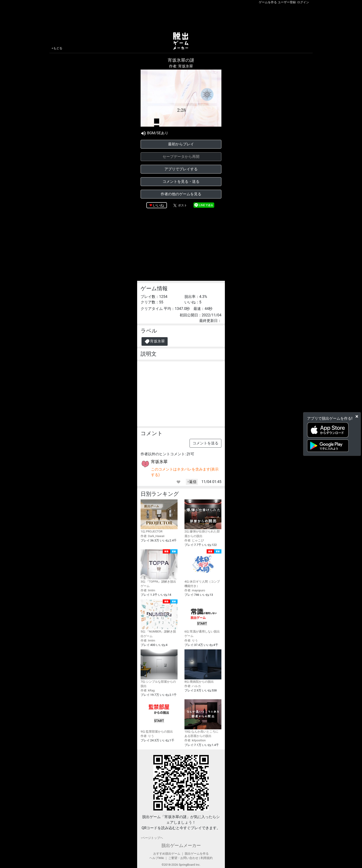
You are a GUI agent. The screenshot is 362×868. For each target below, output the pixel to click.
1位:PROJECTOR (159, 516)
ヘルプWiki (157, 858)
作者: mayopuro (195, 590)
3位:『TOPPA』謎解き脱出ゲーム (159, 568)
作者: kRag (148, 690)
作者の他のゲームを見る (181, 194)
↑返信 (192, 482)
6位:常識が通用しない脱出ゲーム (203, 619)
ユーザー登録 (287, 2)
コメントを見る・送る (181, 182)
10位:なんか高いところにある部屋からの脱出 (203, 718)
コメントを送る (205, 443)
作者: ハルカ (193, 686)
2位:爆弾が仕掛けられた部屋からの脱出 (203, 519)
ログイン (303, 2)
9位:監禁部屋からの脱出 (159, 716)
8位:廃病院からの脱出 (203, 666)
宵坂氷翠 (155, 341)
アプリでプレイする (181, 169)
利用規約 (207, 858)
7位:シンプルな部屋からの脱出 (159, 669)
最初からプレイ (181, 144)
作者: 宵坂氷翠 (181, 66)
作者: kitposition (195, 740)
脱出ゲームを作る (197, 854)
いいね (158, 205)
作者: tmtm (148, 590)
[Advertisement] (181, 17)
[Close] (357, 416)
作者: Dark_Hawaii (152, 536)
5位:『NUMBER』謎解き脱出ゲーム (159, 619)
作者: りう (191, 640)
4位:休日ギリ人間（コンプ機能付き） (203, 568)
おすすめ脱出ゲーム (167, 854)
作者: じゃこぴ (194, 540)
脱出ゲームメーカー (181, 845)
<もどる (57, 48)
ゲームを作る (268, 2)
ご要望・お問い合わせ (183, 858)
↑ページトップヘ (152, 838)
